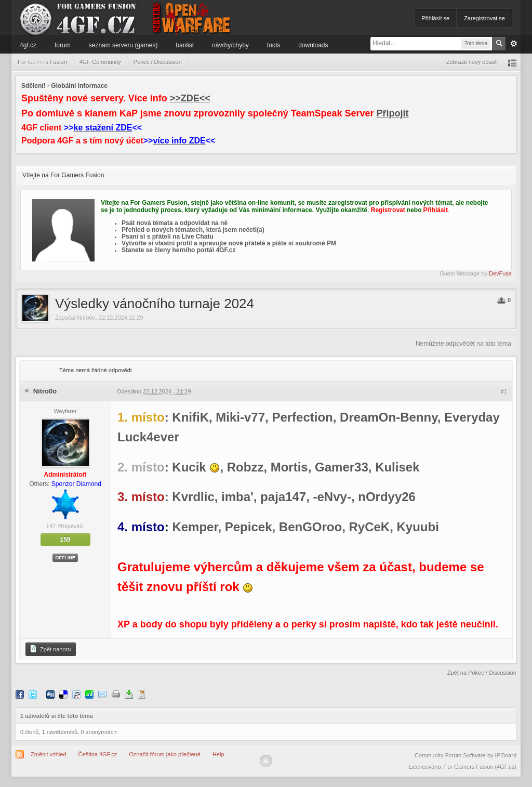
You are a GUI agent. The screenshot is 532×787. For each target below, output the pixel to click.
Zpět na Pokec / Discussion (482, 673)
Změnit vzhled (48, 754)
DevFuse (500, 273)
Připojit (393, 113)
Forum (63, 45)
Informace (34, 62)
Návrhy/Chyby (230, 45)
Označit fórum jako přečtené (165, 754)
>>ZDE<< (190, 98)
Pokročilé (514, 44)
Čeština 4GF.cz (98, 754)
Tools (274, 45)
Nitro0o (86, 318)
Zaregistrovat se (484, 18)
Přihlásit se (435, 18)
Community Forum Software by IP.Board (465, 755)
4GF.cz (28, 45)
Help (218, 754)
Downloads (313, 45)
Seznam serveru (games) (123, 45)
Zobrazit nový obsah (472, 62)
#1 (504, 391)
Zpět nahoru (50, 649)
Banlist (185, 45)
